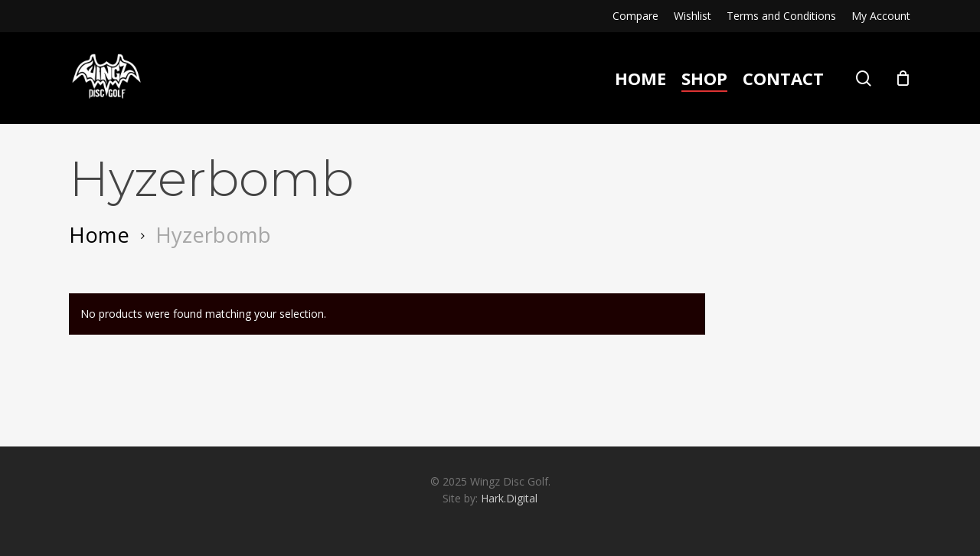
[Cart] (903, 78)
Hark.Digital (509, 498)
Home (99, 234)
